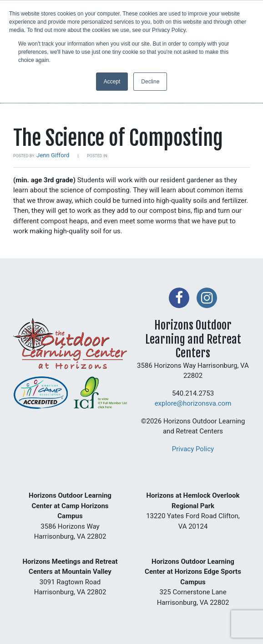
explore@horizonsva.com (193, 403)
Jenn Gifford (53, 155)
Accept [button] (112, 82)
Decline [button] (150, 82)
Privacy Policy (193, 449)
